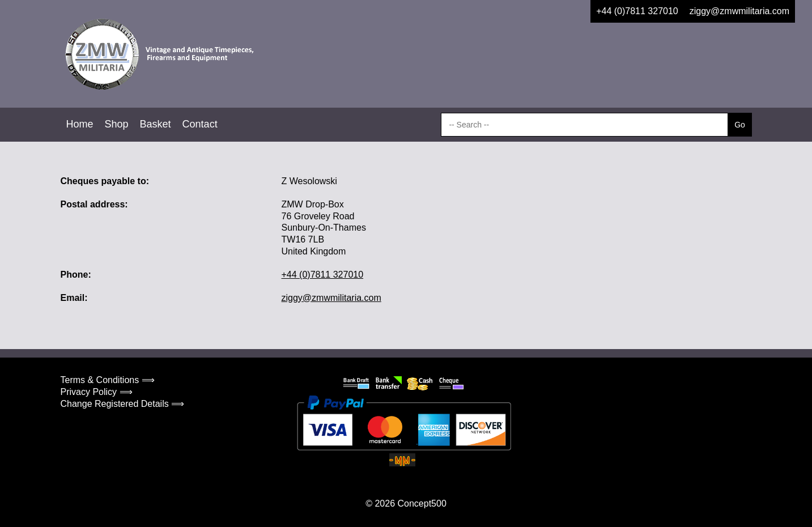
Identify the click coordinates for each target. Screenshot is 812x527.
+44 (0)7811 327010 (637, 11)
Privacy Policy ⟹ (97, 392)
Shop (117, 124)
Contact (200, 124)
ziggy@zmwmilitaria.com (739, 11)
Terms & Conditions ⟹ (108, 380)
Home (80, 124)
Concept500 (422, 503)
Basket (156, 124)
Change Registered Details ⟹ (123, 404)
